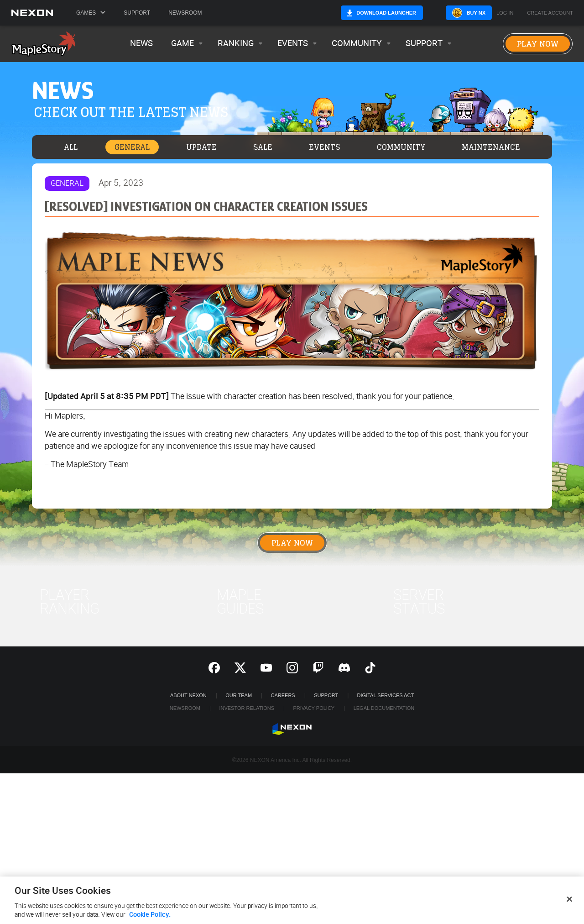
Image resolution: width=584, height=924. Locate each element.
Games (91, 13)
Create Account (550, 13)
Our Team (239, 695)
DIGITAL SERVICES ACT (386, 695)
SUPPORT (326, 695)
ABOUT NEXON (188, 695)
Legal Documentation (384, 708)
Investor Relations (247, 708)
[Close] (569, 902)
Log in (505, 13)
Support (137, 13)
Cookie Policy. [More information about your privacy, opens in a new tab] (150, 918)
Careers (283, 695)
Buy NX (458, 13)
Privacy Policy (314, 708)
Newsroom (185, 13)
